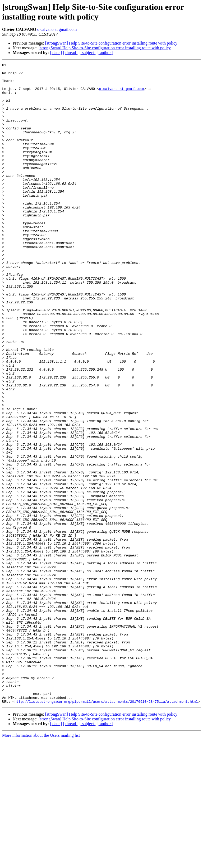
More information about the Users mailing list (41, 863)
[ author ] (105, 53)
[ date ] (56, 53)
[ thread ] (71, 53)
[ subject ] (88, 53)
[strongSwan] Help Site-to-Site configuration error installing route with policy (111, 43)
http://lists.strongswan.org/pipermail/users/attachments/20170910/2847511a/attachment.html (106, 830)
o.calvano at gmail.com (57, 29)
